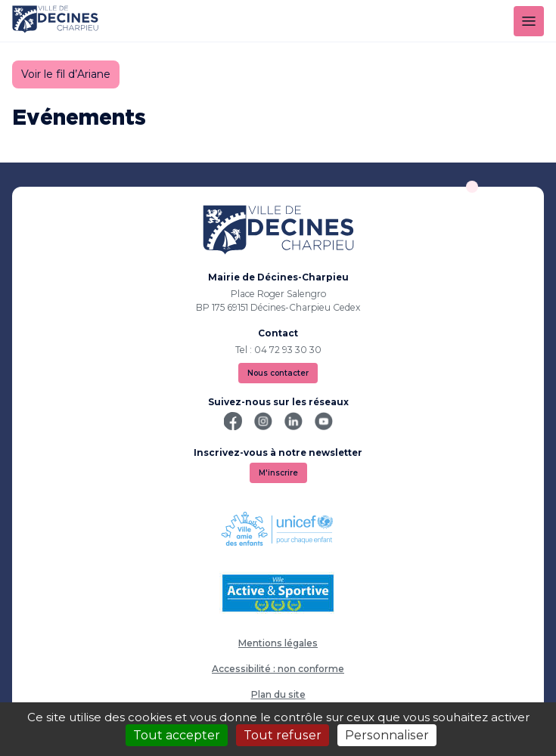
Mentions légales (278, 643)
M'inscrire (278, 473)
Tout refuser (283, 735)
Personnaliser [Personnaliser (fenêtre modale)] (387, 735)
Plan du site (278, 694)
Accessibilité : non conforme (278, 669)
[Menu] (529, 21)
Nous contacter (278, 373)
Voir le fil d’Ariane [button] (66, 74)
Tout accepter (177, 735)
